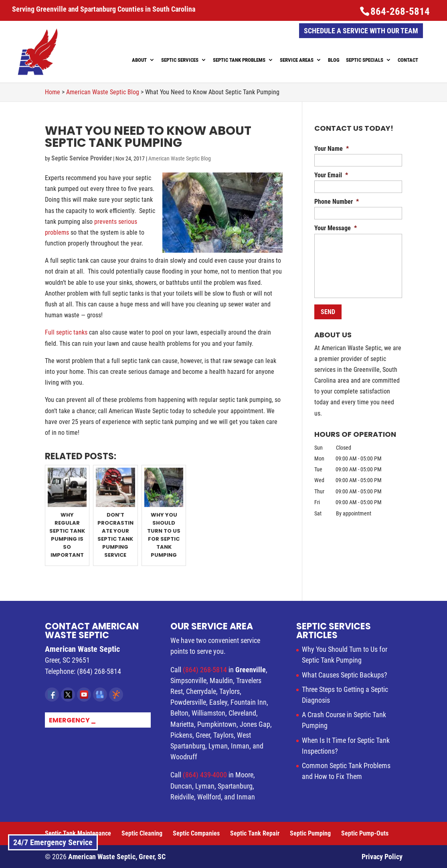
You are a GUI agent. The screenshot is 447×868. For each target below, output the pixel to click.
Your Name (332, 149)
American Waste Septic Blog (180, 158)
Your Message (336, 228)
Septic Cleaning (142, 833)
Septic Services (180, 60)
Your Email (331, 175)
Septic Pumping (310, 833)
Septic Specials (365, 60)
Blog (334, 60)
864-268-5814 (400, 11)
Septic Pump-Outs (365, 833)
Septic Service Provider (82, 158)
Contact (408, 60)
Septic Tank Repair (255, 833)
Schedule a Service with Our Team (361, 31)
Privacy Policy (382, 857)
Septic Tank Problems (239, 60)
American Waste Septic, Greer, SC (117, 857)
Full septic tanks (66, 332)
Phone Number (337, 202)
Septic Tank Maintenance (78, 833)
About (139, 60)
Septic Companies (196, 833)
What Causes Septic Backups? (345, 675)
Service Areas (297, 60)
